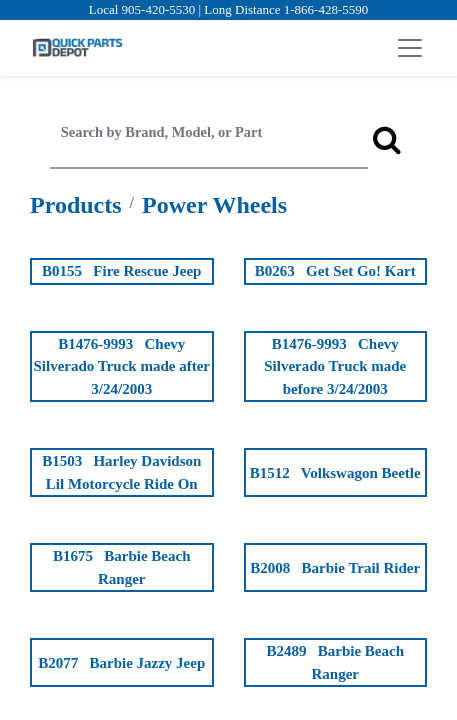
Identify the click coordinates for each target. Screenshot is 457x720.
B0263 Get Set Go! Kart (335, 271)
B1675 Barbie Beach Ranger (122, 567)
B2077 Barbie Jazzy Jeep (121, 663)
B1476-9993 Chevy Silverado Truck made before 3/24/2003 (335, 366)
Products (76, 205)
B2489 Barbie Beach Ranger (336, 662)
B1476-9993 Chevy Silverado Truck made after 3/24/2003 (121, 366)
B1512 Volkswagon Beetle (335, 473)
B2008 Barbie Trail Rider (335, 568)
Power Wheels (214, 205)
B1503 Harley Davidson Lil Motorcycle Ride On (121, 472)
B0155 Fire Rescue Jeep (121, 271)
